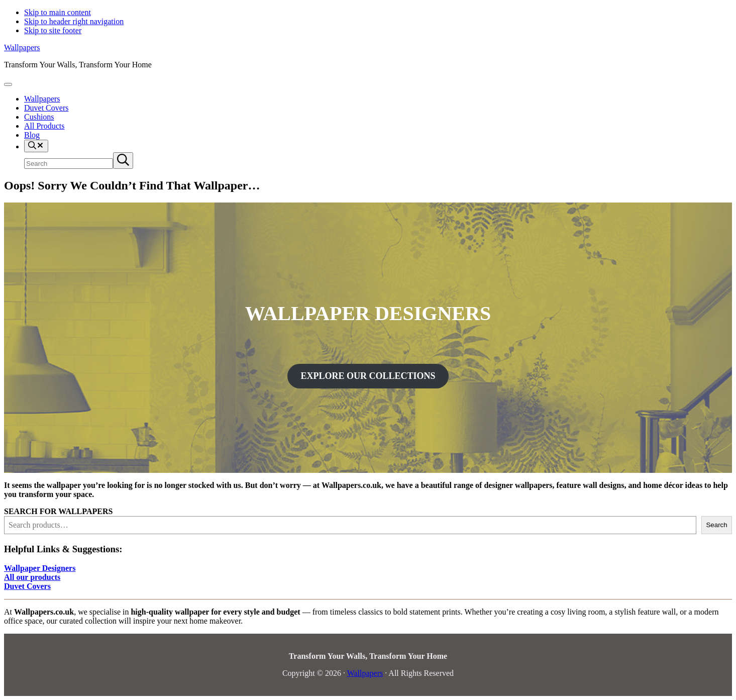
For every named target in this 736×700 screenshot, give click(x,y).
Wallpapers (22, 47)
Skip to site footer (53, 30)
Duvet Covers (27, 586)
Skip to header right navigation (74, 21)
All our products (32, 577)
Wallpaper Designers (40, 568)
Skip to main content (58, 12)
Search (716, 525)
